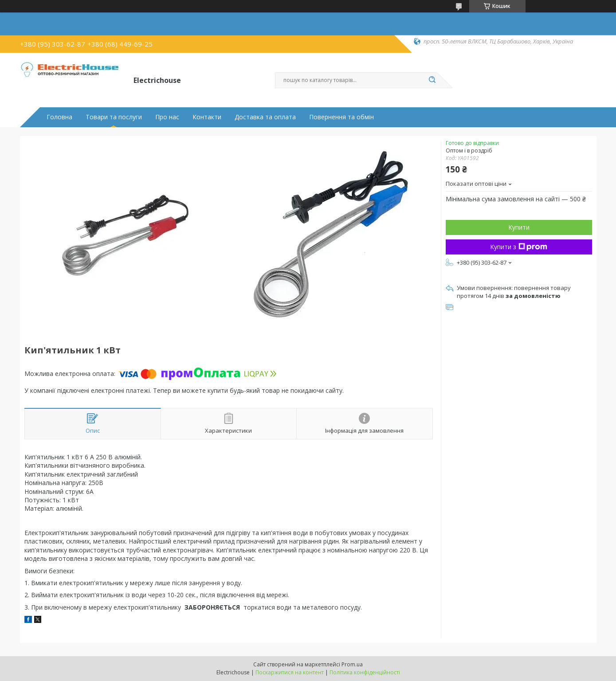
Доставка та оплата (265, 117)
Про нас (167, 117)
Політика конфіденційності (365, 672)
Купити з (519, 247)
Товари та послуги (114, 117)
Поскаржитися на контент (290, 672)
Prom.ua (352, 664)
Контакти (207, 117)
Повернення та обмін (341, 117)
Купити (519, 227)
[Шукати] (432, 80)
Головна (59, 117)
